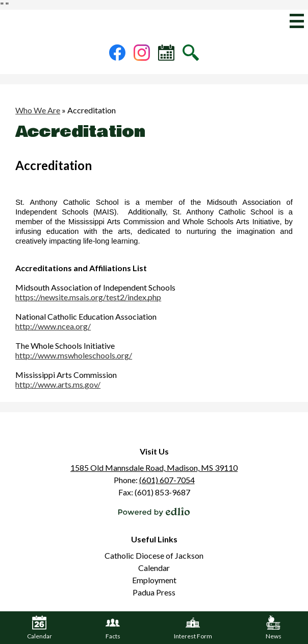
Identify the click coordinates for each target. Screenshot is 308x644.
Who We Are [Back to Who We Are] (38, 110)
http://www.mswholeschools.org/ (74, 355)
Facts (113, 628)
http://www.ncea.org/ (53, 326)
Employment (154, 580)
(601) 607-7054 (167, 480)
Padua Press (154, 592)
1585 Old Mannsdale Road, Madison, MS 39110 (154, 468)
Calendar (154, 568)
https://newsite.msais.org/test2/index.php (88, 297)
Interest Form (193, 628)
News (274, 628)
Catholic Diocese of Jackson (154, 555)
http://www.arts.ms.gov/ (58, 384)
